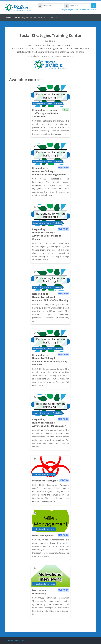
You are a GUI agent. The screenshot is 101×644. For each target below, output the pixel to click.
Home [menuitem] (9, 18)
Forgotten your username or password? (79, 9)
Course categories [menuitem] (22, 18)
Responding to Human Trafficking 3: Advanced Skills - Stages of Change (47, 234)
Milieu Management (43, 535)
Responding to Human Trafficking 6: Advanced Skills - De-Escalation (49, 423)
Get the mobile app (15, 641)
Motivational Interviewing (39, 592)
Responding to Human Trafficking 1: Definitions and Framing (46, 113)
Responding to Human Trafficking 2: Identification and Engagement (49, 171)
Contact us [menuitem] (52, 18)
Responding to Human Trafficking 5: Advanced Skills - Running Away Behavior (50, 360)
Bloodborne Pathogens (45, 481)
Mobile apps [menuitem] (40, 18)
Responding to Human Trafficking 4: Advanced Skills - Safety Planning (50, 297)
